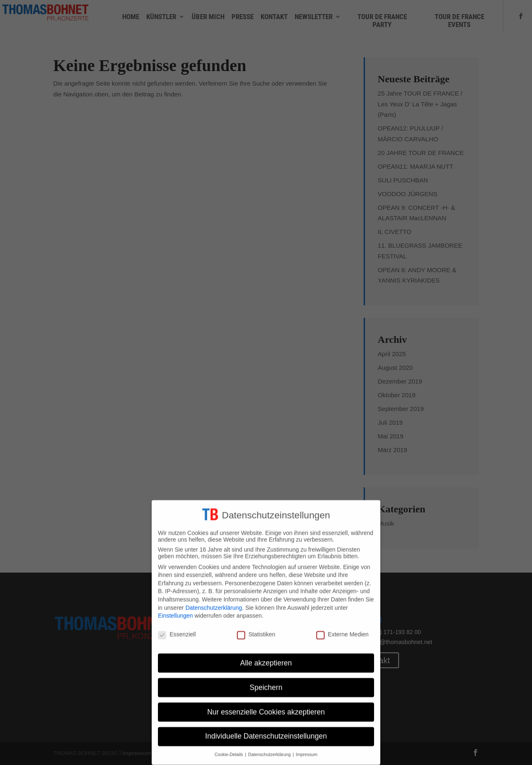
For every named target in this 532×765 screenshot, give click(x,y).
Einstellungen (175, 610)
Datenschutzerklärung (214, 601)
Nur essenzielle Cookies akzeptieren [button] (266, 706)
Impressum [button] (307, 748)
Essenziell (177, 628)
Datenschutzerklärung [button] (270, 748)
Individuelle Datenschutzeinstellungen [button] (266, 730)
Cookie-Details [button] (229, 748)
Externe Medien (342, 628)
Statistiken (256, 628)
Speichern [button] (266, 681)
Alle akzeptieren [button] (266, 657)
